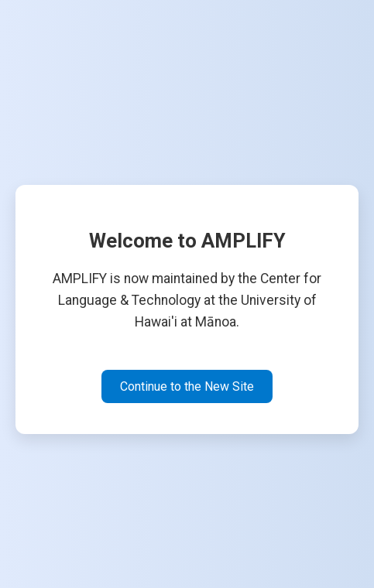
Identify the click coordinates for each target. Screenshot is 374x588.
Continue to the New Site (187, 386)
